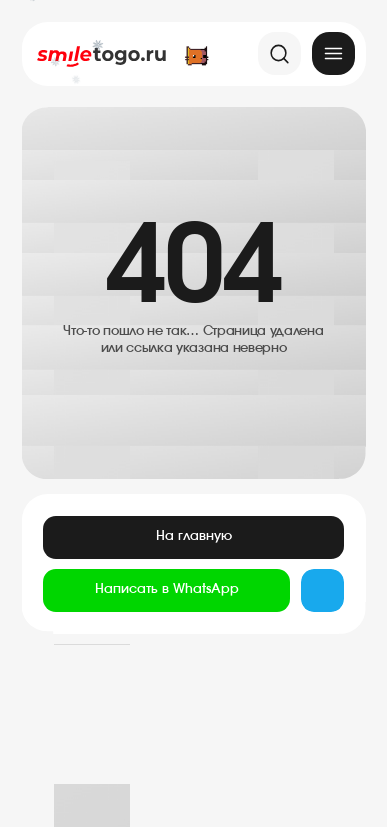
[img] (333, 53)
